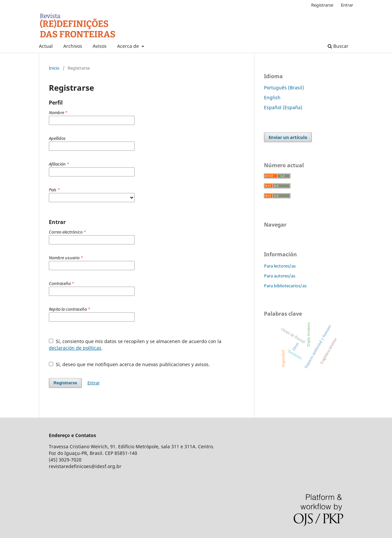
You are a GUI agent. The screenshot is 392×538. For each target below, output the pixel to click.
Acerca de (129, 46)
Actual (46, 46)
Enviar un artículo (288, 137)
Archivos (73, 46)
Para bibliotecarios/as (285, 286)
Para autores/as (280, 276)
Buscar (338, 46)
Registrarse (322, 5)
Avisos (100, 46)
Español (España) (283, 107)
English (272, 97)
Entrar (347, 5)
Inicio (54, 68)
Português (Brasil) (284, 88)
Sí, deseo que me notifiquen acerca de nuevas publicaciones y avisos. (129, 364)
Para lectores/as (280, 266)
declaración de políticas (75, 348)
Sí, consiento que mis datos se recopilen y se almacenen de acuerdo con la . (135, 345)
